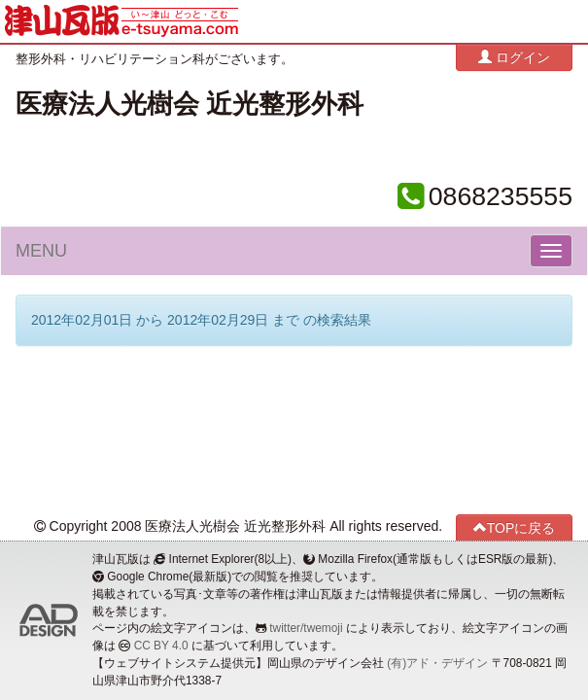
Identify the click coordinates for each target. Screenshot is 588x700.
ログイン (514, 57)
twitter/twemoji (306, 628)
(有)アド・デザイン (437, 663)
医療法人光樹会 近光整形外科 (190, 104)
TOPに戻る (515, 527)
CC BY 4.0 (161, 646)
